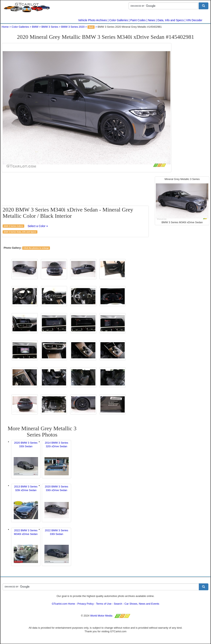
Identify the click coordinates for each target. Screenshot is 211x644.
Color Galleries (119, 20)
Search (118, 604)
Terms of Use (104, 604)
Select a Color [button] (38, 226)
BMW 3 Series (50, 27)
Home (5, 27)
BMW (35, 27)
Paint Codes (138, 20)
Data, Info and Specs (171, 20)
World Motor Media (101, 616)
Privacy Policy (86, 604)
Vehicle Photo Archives (93, 20)
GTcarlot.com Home (63, 604)
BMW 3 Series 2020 (73, 27)
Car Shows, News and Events (142, 604)
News (151, 20)
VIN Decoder (194, 20)
